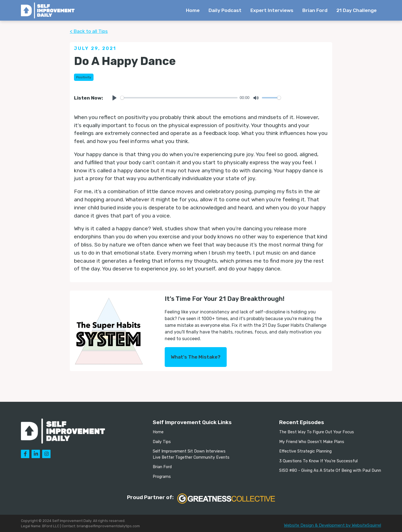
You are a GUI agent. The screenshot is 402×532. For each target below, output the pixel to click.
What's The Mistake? (196, 357)
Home (193, 10)
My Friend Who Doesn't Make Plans (312, 442)
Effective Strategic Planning (305, 451)
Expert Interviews (272, 10)
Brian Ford (315, 10)
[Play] (114, 98)
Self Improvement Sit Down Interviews (189, 451)
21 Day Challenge (356, 10)
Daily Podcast (225, 10)
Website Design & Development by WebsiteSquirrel (332, 525)
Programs (162, 477)
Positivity (84, 77)
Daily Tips (162, 442)
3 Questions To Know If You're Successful (318, 461)
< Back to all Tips (89, 31)
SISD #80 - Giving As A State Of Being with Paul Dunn (330, 471)
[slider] (179, 98)
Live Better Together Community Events (191, 457)
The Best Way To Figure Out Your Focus (317, 432)
